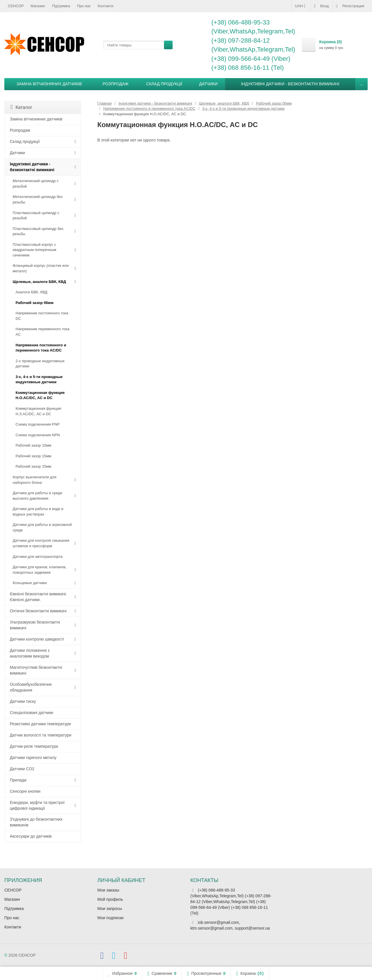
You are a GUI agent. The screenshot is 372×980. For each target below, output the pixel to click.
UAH (301, 6)
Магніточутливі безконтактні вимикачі (36, 670)
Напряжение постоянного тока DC (42, 316)
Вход (321, 6)
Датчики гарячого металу (33, 758)
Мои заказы (108, 890)
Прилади (18, 780)
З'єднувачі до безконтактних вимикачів (36, 822)
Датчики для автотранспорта (38, 557)
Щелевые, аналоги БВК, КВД (39, 282)
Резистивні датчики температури (40, 724)
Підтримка (61, 6)
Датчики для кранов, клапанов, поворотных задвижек (40, 570)
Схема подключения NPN (38, 435)
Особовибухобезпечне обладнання (31, 687)
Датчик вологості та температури (41, 735)
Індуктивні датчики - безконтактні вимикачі (290, 84)
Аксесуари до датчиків (31, 836)
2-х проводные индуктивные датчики (40, 364)
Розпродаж (116, 84)
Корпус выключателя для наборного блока (34, 480)
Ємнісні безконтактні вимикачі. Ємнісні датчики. (38, 597)
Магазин (38, 6)
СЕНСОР (16, 6)
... (362, 84)
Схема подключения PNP (38, 424)
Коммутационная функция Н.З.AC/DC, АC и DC (38, 411)
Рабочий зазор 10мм (33, 445)
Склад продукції (164, 84)
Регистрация (350, 6)
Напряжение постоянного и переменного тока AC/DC (41, 348)
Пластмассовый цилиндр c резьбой (36, 216)
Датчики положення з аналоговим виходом (30, 653)
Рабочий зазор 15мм (33, 456)
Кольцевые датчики (30, 583)
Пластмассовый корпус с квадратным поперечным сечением (34, 250)
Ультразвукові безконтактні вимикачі (35, 625)
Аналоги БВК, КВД (31, 292)
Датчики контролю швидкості (37, 639)
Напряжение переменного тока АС (43, 332)
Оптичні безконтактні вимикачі (38, 611)
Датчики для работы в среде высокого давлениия (37, 496)
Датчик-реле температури (34, 746)
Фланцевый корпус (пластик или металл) (41, 268)
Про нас (84, 6)
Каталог (21, 107)
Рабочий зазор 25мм (33, 466)
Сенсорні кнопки (25, 791)
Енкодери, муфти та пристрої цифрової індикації (37, 805)
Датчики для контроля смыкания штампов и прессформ (41, 543)
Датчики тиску (23, 701)
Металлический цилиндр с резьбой (36, 184)
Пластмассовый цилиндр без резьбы (38, 231)
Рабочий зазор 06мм (35, 303)
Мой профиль (110, 899)
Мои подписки (111, 918)
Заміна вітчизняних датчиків (49, 84)
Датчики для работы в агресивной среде (42, 527)
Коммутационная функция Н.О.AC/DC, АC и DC (40, 395)
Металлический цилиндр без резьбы (38, 199)
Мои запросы (110, 909)
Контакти (105, 6)
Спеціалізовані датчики (32, 713)
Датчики (208, 84)
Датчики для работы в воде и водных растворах (38, 511)
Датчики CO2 (22, 769)
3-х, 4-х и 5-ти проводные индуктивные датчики (39, 379)
